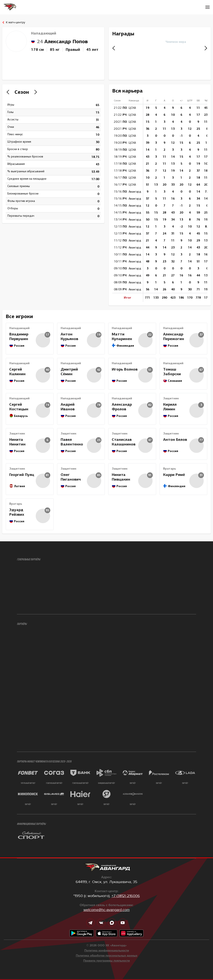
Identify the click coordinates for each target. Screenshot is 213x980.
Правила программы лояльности (106, 961)
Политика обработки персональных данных (107, 956)
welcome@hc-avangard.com (107, 910)
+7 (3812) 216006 (126, 896)
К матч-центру (16, 22)
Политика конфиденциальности (107, 951)
